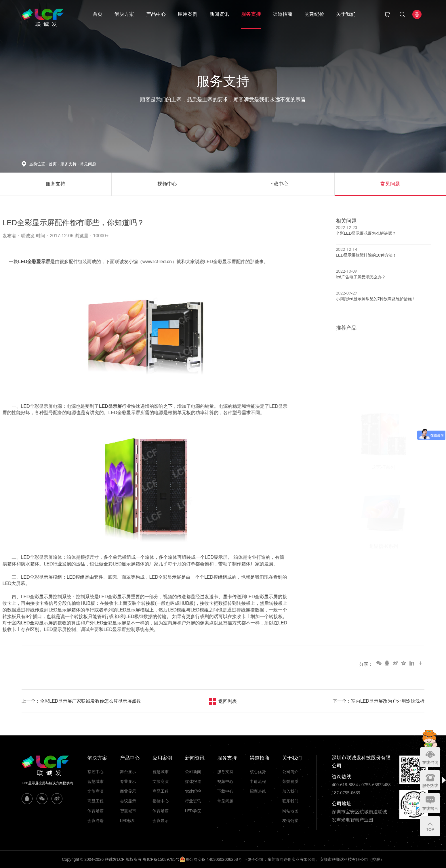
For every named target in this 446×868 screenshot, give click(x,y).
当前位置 (39, 164)
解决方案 (124, 14)
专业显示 (128, 781)
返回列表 (228, 701)
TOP (430, 829)
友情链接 (290, 821)
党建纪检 (314, 14)
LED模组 (128, 821)
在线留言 (430, 808)
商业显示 (128, 791)
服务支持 (251, 14)
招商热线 (258, 791)
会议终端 (96, 821)
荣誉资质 (290, 781)
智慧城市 (96, 781)
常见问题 (88, 164)
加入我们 (290, 791)
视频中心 (225, 781)
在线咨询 (430, 762)
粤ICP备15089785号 (161, 859)
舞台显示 (128, 772)
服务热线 (430, 785)
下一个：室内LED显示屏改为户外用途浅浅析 (379, 701)
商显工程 (96, 801)
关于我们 (346, 14)
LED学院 (193, 811)
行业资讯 (193, 801)
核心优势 (258, 772)
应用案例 (188, 14)
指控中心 (96, 772)
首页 (98, 14)
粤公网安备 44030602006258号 (211, 859)
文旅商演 (96, 791)
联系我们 (290, 801)
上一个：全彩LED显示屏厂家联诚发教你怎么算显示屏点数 (81, 701)
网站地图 (290, 811)
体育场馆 (96, 811)
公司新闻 (193, 772)
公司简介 (290, 772)
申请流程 (258, 781)
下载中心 (225, 791)
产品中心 (156, 14)
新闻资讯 (219, 14)
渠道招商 (283, 14)
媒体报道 (193, 781)
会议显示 (128, 801)
